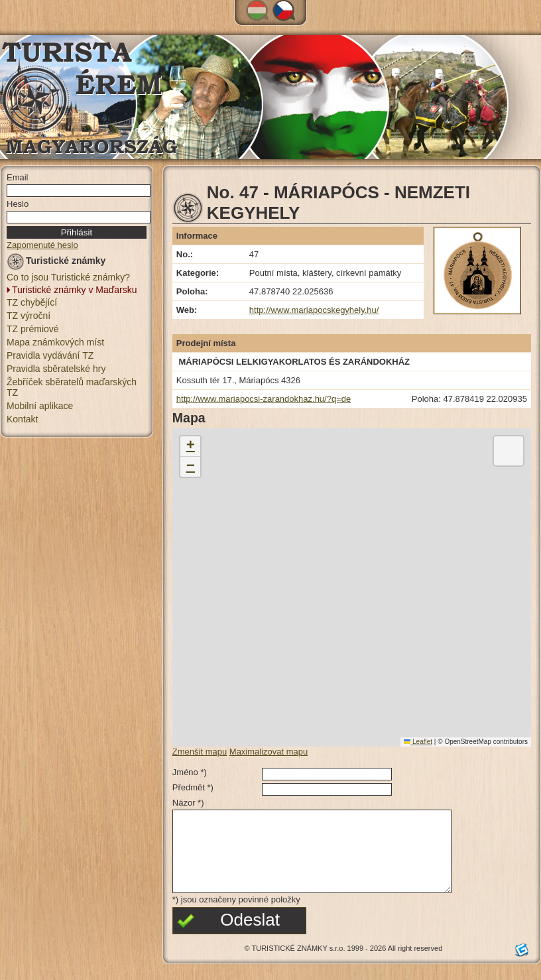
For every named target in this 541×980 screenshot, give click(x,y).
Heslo (18, 204)
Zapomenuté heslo (42, 245)
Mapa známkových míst (55, 342)
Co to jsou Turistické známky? (68, 277)
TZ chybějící (32, 302)
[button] (190, 447)
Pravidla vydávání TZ (50, 355)
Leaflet (418, 742)
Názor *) (188, 803)
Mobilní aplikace (40, 406)
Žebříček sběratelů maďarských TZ (72, 387)
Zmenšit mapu (200, 752)
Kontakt (22, 419)
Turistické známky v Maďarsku (75, 290)
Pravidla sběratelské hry (56, 369)
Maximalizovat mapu (269, 752)
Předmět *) (193, 787)
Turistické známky (56, 263)
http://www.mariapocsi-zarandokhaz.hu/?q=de (264, 399)
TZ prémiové (33, 329)
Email (18, 177)
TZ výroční (29, 316)
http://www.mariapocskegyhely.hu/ (314, 310)
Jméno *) (190, 772)
